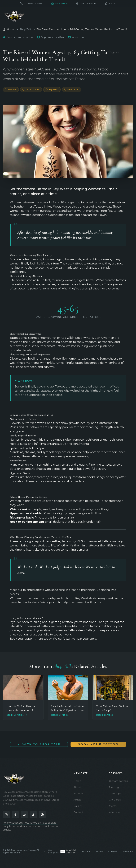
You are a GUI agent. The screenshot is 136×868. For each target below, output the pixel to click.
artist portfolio (39, 635)
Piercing (114, 787)
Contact (78, 812)
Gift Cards (115, 800)
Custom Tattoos (118, 781)
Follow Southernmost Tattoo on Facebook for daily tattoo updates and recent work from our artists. (31, 826)
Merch (113, 806)
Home (77, 781)
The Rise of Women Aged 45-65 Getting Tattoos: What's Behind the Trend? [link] (82, 30)
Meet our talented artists (27, 590)
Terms (99, 851)
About (77, 787)
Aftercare (114, 812)
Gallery (78, 806)
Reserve (60, 3)
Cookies (113, 851)
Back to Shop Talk (39, 744)
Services (78, 793)
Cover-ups (115, 793)
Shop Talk (25, 30)
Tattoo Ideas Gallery (82, 630)
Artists (77, 800)
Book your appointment (27, 639)
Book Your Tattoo (98, 744)
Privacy (86, 851)
